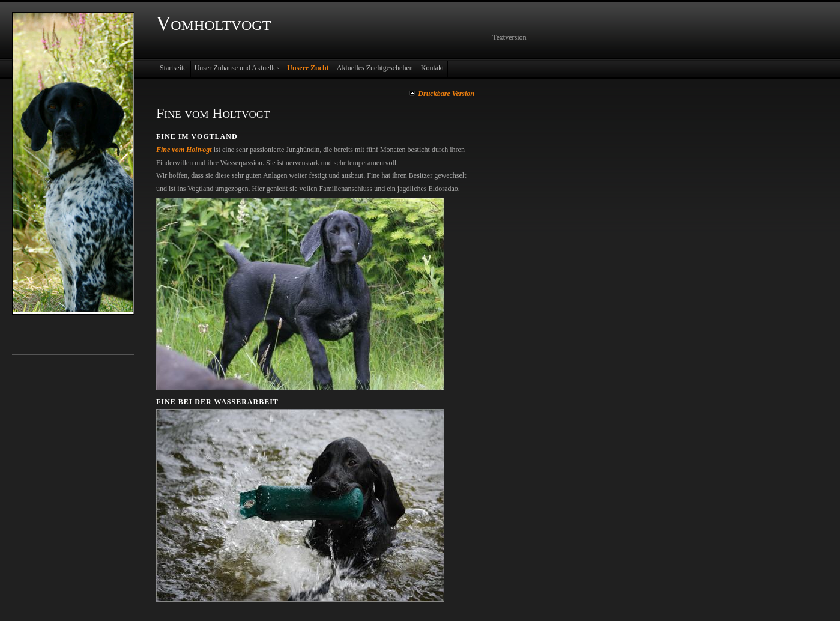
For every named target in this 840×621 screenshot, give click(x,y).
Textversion (509, 37)
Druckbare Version (446, 94)
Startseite (173, 68)
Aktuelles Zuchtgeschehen (375, 68)
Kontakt (433, 68)
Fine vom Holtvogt (184, 150)
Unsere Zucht (308, 68)
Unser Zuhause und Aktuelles (237, 68)
